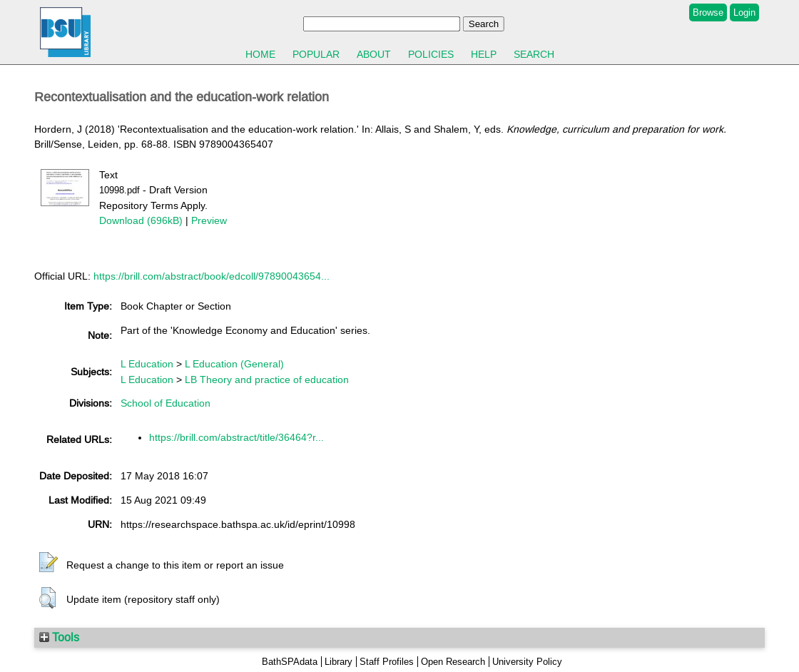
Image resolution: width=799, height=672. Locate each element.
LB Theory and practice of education (267, 380)
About (374, 54)
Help (484, 54)
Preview (209, 220)
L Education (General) (234, 364)
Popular (316, 54)
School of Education (166, 403)
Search (534, 54)
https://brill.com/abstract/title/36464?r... (236, 437)
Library (339, 662)
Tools (59, 637)
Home (260, 54)
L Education (147, 364)
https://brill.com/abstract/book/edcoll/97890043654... (212, 276)
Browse (708, 12)
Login (744, 12)
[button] (49, 563)
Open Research (453, 662)
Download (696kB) (141, 220)
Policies (431, 54)
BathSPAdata (290, 662)
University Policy (527, 662)
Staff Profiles (387, 662)
